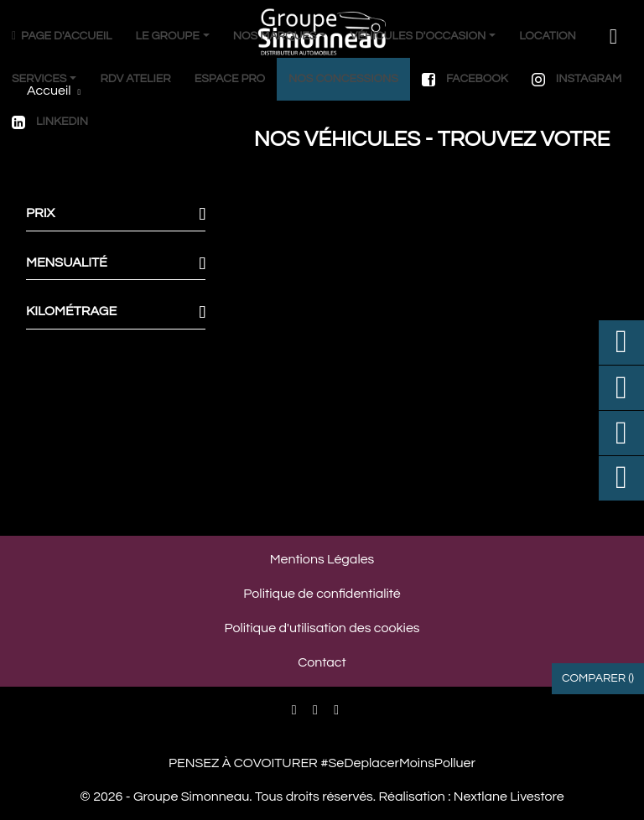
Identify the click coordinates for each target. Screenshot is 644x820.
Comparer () (598, 678)
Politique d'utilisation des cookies (322, 628)
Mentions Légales (322, 559)
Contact (322, 662)
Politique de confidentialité (322, 594)
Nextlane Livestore (507, 797)
